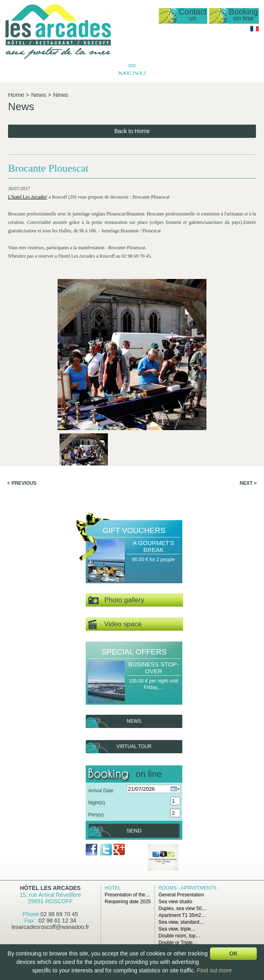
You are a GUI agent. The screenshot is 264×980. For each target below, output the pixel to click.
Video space (115, 624)
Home (16, 95)
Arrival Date (101, 791)
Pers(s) (96, 815)
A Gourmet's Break (154, 546)
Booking (243, 15)
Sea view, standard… (181, 922)
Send (134, 831)
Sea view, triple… (177, 929)
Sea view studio (175, 902)
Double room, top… (179, 936)
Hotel (113, 888)
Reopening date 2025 (128, 902)
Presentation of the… (127, 895)
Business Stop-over (154, 668)
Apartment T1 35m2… (182, 915)
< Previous (22, 483)
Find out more (214, 970)
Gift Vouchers (134, 530)
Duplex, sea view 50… (183, 908)
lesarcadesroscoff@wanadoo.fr (51, 927)
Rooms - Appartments (188, 888)
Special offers (134, 652)
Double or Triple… (178, 943)
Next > (248, 483)
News (39, 95)
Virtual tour (134, 746)
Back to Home (132, 131)
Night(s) (97, 803)
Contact (193, 15)
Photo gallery (116, 600)
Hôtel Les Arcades (51, 888)
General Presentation (181, 895)
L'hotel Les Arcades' (28, 197)
